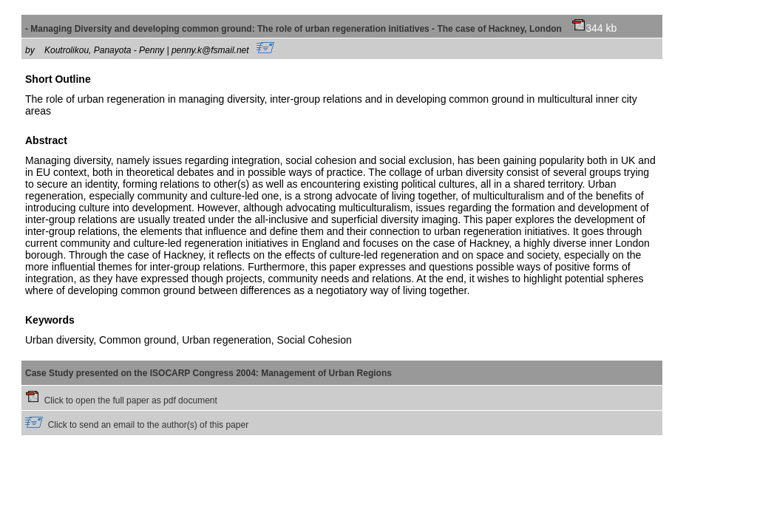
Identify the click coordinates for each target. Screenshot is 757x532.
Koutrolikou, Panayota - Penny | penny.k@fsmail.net (159, 50)
